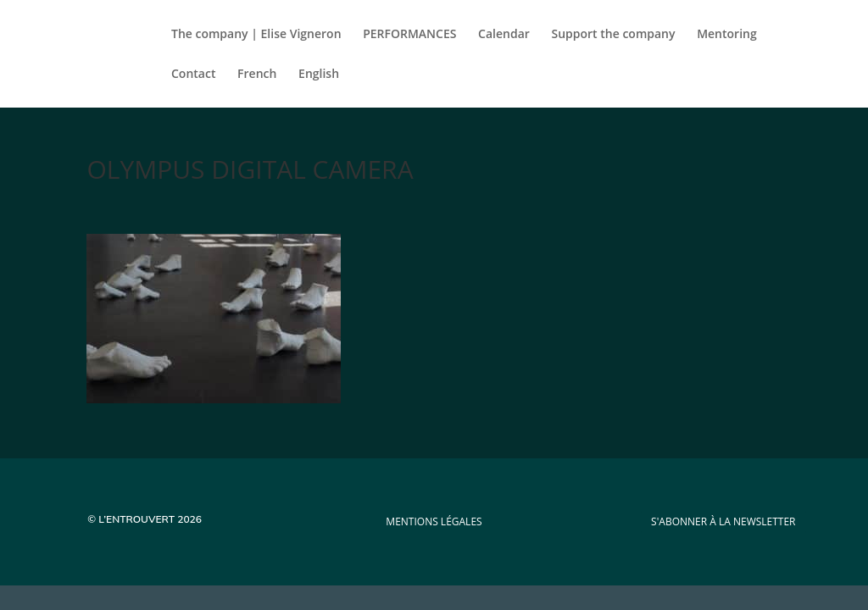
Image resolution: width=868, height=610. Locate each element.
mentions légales (434, 521)
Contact (193, 75)
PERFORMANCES (409, 35)
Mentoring (727, 35)
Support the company (614, 35)
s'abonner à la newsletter (723, 521)
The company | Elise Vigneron (256, 35)
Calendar (504, 35)
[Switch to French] (257, 88)
